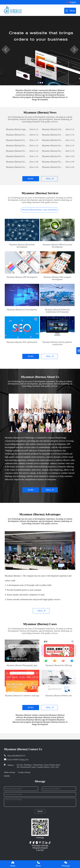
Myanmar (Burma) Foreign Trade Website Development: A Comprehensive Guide (17, 135)
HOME (7, 776)
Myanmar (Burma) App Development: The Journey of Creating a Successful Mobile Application (17, 129)
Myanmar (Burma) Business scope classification (39, 210)
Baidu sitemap (10, 772)
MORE (31, 179)
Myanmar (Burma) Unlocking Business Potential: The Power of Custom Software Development (53, 129)
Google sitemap (24, 772)
